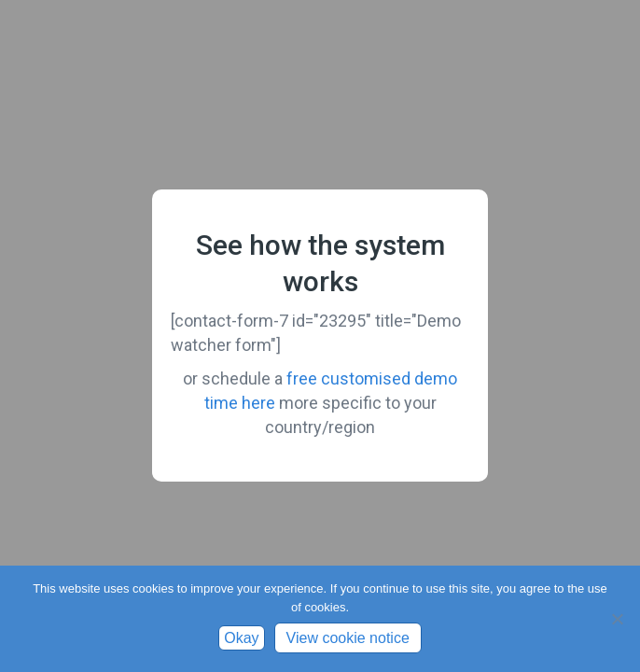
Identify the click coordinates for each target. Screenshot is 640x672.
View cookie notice (348, 638)
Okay (241, 638)
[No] (617, 619)
